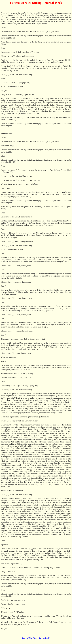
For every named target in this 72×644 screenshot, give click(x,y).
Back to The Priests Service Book (36, 638)
